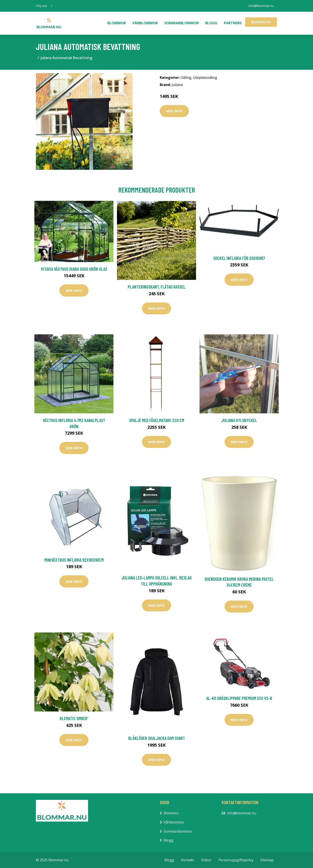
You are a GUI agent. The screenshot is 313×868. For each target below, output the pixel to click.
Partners (233, 23)
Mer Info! (174, 111)
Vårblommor (145, 23)
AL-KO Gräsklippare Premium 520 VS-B (239, 698)
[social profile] (52, 6)
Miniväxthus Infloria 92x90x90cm (74, 560)
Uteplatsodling (205, 78)
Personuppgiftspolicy (236, 860)
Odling (186, 78)
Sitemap (267, 860)
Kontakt (188, 860)
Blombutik (261, 22)
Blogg (211, 23)
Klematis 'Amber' (74, 718)
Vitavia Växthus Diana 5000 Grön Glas (74, 269)
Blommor (117, 23)
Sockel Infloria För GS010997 (239, 258)
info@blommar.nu (261, 6)
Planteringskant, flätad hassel (157, 287)
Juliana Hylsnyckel (239, 420)
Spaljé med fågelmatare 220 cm (157, 420)
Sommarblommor (181, 23)
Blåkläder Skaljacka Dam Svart (157, 738)
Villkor (206, 860)
